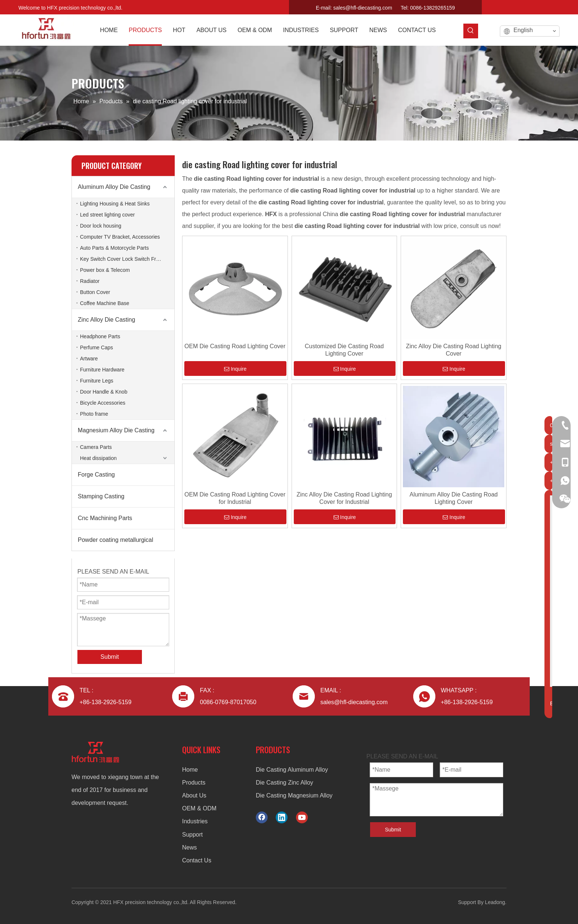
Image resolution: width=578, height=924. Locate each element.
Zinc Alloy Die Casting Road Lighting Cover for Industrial (344, 498)
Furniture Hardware (102, 370)
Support (192, 835)
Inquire (235, 369)
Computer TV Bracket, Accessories (120, 237)
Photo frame (94, 414)
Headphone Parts (100, 336)
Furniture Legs (97, 381)
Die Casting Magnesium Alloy (294, 795)
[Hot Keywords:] (471, 31)
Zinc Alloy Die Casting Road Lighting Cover (454, 350)
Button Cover (95, 292)
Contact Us (197, 860)
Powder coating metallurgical (116, 540)
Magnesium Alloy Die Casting (116, 430)
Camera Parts (96, 447)
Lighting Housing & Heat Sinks (115, 204)
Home (190, 770)
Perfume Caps (96, 347)
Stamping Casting (101, 496)
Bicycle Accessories (103, 403)
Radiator (90, 281)
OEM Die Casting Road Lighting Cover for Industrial (235, 498)
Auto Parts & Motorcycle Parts (114, 248)
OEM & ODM (199, 808)
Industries (195, 821)
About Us (194, 795)
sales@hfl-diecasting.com (363, 8)
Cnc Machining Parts (105, 518)
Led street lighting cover (107, 215)
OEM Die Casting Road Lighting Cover (235, 346)
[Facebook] (528, 6)
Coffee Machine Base (105, 303)
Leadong (495, 902)
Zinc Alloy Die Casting (107, 320)
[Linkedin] (541, 6)
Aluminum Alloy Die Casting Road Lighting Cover (454, 498)
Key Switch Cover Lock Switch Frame (123, 259)
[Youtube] (553, 6)
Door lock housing (101, 226)
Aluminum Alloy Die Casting (114, 187)
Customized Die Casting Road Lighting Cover (344, 350)
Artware (89, 359)
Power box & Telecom (105, 270)
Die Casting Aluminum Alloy (292, 770)
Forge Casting (96, 475)
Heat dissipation (98, 458)
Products (194, 783)
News (189, 847)
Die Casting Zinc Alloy (285, 783)
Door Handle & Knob (104, 392)
